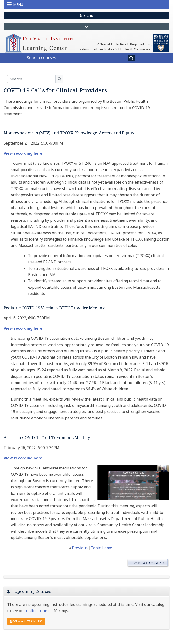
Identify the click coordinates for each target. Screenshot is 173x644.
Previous (80, 548)
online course (38, 611)
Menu (15, 4)
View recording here (23, 153)
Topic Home (101, 548)
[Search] (131, 58)
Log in (86, 16)
